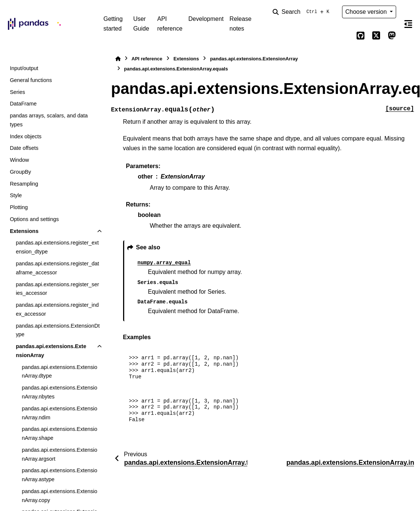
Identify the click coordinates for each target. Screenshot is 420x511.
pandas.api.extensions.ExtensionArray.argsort (59, 454)
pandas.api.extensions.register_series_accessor (57, 289)
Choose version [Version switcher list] (367, 12)
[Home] (118, 59)
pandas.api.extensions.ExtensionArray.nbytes (59, 392)
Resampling (24, 184)
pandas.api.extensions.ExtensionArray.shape (59, 433)
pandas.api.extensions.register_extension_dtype (57, 247)
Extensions (24, 231)
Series (17, 92)
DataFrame (23, 104)
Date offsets (24, 148)
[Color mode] (345, 36)
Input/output (24, 68)
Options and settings (34, 219)
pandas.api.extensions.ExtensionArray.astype (59, 475)
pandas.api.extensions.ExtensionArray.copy (59, 496)
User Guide (141, 24)
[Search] (303, 12)
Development (206, 19)
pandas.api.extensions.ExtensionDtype (58, 330)
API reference (170, 24)
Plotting (19, 207)
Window (19, 160)
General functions (31, 80)
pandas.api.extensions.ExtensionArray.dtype (59, 372)
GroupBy (20, 172)
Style (16, 195)
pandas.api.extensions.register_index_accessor (57, 309)
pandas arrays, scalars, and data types (49, 120)
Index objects (26, 136)
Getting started (113, 24)
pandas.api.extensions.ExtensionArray (51, 351)
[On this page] (408, 24)
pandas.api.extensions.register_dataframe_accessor (57, 268)
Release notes (240, 24)
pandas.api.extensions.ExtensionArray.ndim (59, 413)
